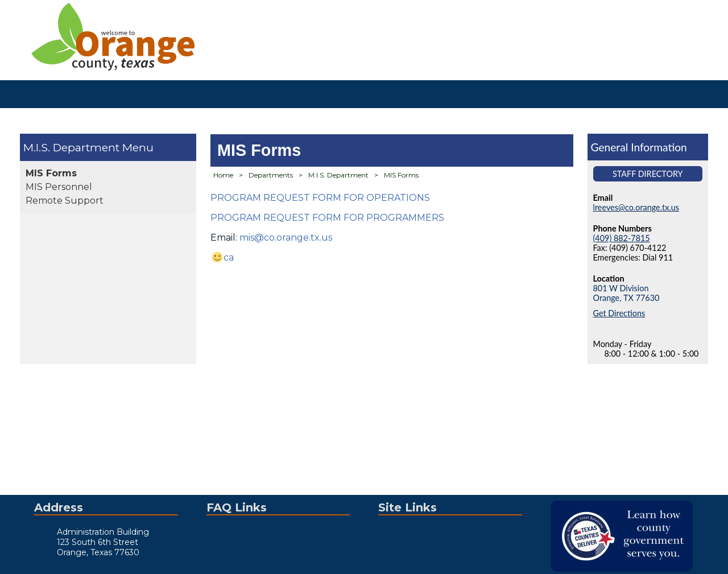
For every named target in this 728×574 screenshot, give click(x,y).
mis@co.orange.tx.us (286, 238)
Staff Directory (648, 174)
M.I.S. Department (71, 147)
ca (229, 257)
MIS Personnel (59, 187)
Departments (271, 175)
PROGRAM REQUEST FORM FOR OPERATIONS (320, 198)
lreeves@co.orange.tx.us (636, 207)
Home (223, 175)
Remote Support (65, 201)
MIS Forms (51, 173)
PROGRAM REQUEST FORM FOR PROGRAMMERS (327, 218)
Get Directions (619, 313)
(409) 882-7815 (622, 238)
